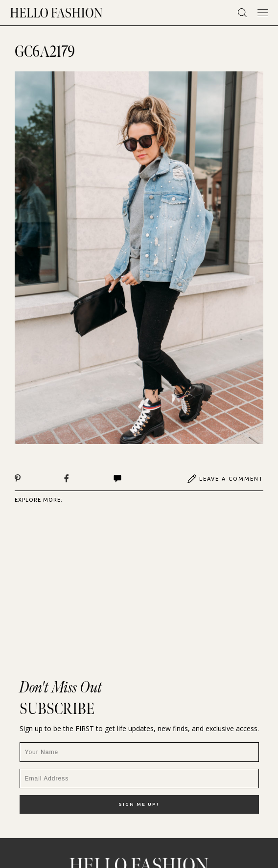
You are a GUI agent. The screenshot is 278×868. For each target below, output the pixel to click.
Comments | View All (117, 479)
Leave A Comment (225, 479)
